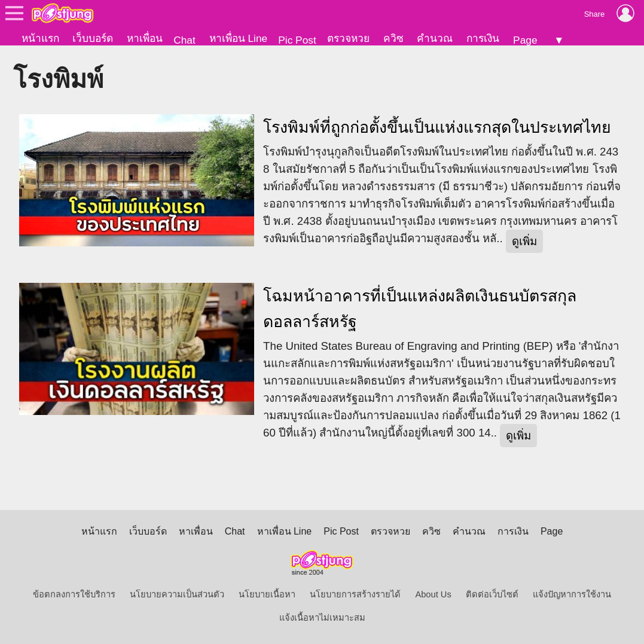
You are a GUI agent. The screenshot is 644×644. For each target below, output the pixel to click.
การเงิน (483, 38)
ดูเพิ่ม (524, 241)
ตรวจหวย (348, 38)
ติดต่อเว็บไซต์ (492, 594)
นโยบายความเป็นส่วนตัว (177, 594)
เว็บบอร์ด (93, 38)
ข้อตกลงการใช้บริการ (74, 594)
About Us (433, 594)
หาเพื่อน (145, 38)
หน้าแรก (40, 38)
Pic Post (297, 40)
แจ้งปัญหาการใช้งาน (572, 594)
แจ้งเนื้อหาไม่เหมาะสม (322, 618)
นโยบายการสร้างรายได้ (355, 594)
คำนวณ (435, 38)
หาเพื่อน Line (239, 38)
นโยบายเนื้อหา (267, 594)
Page (525, 40)
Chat (184, 40)
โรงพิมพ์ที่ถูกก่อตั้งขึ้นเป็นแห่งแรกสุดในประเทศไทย (437, 127)
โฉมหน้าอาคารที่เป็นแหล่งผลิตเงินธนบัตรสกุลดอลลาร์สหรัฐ (420, 309)
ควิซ (393, 38)
